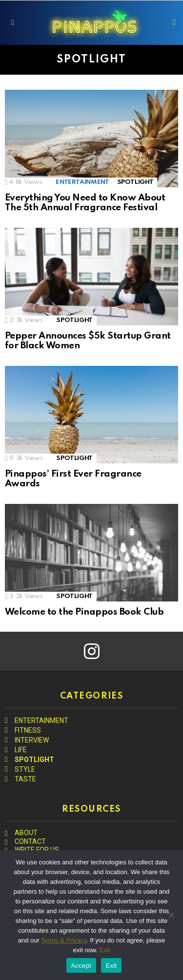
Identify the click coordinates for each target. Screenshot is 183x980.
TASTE (25, 779)
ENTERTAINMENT (82, 182)
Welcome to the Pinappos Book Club (84, 612)
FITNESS (28, 730)
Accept (81, 966)
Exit (105, 950)
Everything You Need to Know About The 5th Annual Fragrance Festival (85, 203)
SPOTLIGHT (135, 182)
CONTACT (30, 841)
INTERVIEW (32, 740)
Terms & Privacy (64, 940)
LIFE (21, 750)
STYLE (25, 769)
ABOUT (26, 833)
